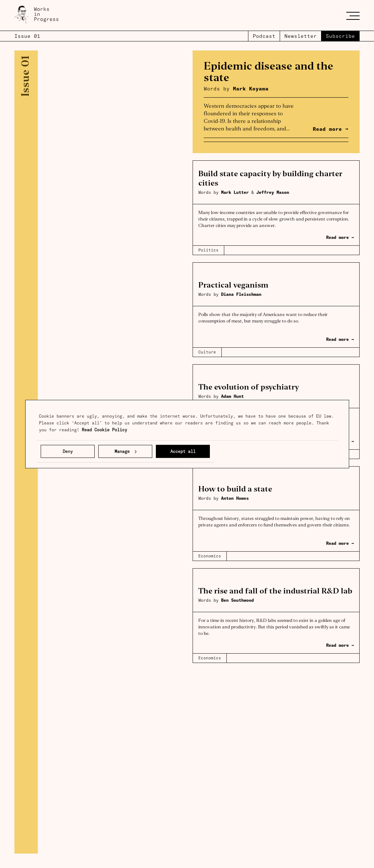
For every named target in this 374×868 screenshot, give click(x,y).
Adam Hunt (232, 396)
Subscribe (340, 36)
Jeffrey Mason (273, 192)
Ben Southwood (237, 600)
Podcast (264, 36)
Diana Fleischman (241, 294)
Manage (125, 451)
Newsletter (301, 36)
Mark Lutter (236, 192)
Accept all (183, 451)
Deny (68, 451)
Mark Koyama (251, 89)
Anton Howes (235, 498)
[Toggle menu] (353, 15)
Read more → (340, 237)
